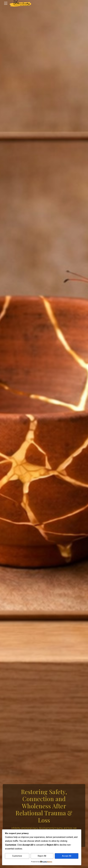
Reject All (42, 856)
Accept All (67, 856)
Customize (17, 856)
